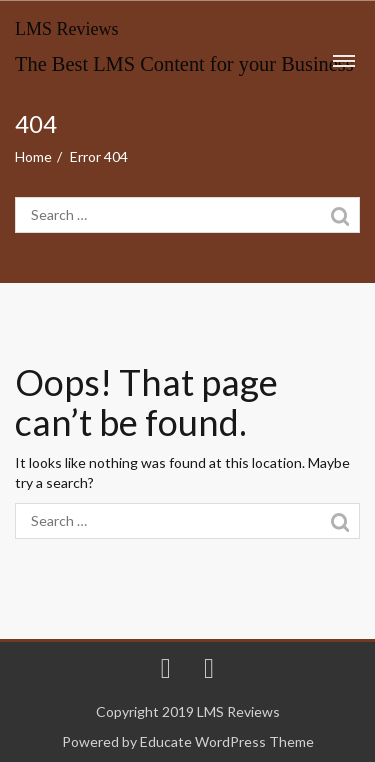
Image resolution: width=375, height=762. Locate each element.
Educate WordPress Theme (227, 741)
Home (33, 156)
